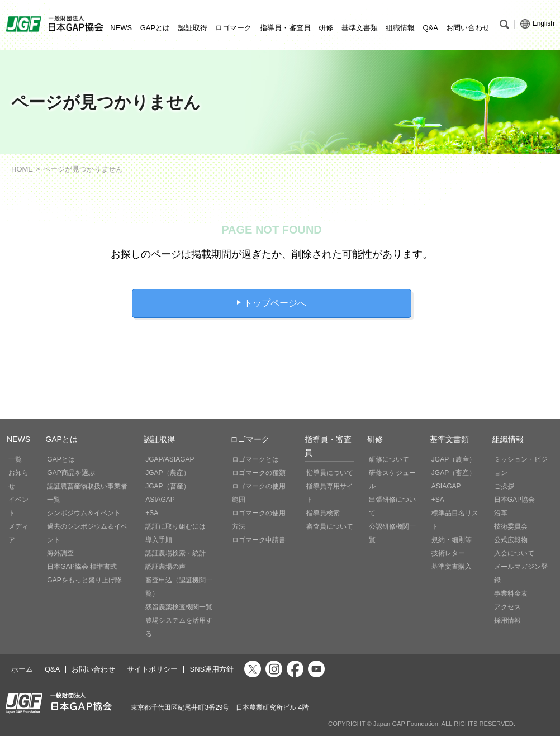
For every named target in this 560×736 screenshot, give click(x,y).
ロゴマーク (233, 28)
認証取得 (193, 28)
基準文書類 (360, 28)
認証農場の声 (165, 567)
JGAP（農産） (167, 473)
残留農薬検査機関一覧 (179, 607)
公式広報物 (511, 540)
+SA (152, 513)
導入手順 (159, 540)
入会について (514, 553)
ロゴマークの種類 (259, 473)
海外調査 (60, 553)
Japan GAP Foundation (406, 724)
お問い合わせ (468, 28)
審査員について (330, 526)
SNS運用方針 (212, 669)
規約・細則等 (452, 540)
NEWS (121, 28)
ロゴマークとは (255, 459)
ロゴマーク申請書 (259, 540)
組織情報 (400, 28)
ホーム (22, 669)
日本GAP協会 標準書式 (82, 567)
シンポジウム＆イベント (84, 513)
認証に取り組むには (175, 526)
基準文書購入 (452, 567)
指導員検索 (323, 513)
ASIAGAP (160, 500)
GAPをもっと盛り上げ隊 (84, 580)
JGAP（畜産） (167, 486)
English (537, 24)
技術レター (448, 553)
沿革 (501, 513)
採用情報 (507, 620)
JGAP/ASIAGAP (170, 459)
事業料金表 (511, 593)
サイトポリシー (152, 669)
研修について (389, 459)
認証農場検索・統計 (175, 553)
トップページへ (275, 303)
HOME (22, 169)
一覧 (15, 459)
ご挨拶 (504, 486)
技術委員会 (511, 526)
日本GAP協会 (514, 500)
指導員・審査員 (285, 28)
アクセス (507, 607)
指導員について (330, 473)
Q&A (430, 28)
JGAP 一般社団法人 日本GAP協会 (56, 24)
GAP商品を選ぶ (71, 473)
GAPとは (155, 28)
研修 (326, 28)
